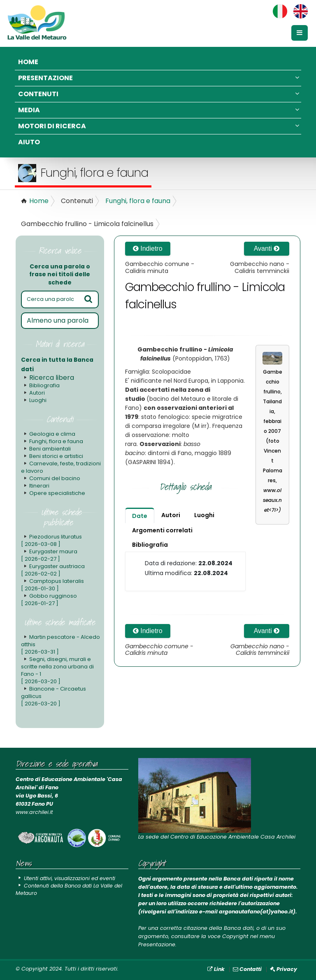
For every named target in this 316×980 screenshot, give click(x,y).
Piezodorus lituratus (51, 540)
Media (159, 110)
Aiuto (29, 142)
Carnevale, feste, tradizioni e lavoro (61, 467)
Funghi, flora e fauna (138, 201)
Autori (37, 393)
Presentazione (159, 78)
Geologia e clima (52, 434)
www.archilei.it (34, 812)
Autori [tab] (171, 515)
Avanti (267, 248)
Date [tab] (140, 516)
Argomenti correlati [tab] (162, 530)
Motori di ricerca (159, 126)
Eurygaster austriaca (53, 570)
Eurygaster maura (49, 555)
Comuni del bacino (55, 478)
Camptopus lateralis (52, 585)
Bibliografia (44, 385)
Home (28, 62)
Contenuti (159, 94)
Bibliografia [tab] (150, 545)
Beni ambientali (50, 449)
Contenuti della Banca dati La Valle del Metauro (72, 889)
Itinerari (39, 486)
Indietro (148, 248)
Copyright (235, 936)
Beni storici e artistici (56, 456)
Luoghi (38, 400)
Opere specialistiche (57, 493)
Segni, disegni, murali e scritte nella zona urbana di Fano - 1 (57, 670)
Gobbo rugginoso (49, 600)
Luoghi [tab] (204, 515)
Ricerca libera (52, 378)
